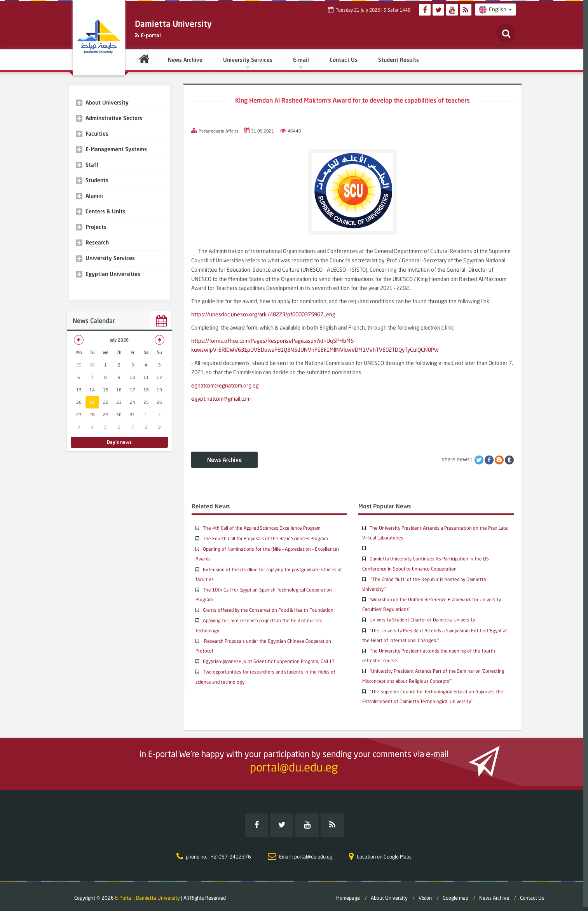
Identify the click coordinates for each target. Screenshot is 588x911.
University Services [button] (248, 63)
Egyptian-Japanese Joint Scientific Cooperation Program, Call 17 (269, 661)
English (496, 10)
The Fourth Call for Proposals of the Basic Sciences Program (265, 538)
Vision (425, 894)
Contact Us (344, 60)
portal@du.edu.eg (294, 767)
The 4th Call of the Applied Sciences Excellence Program (262, 528)
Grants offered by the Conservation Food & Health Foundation (268, 610)
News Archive (185, 60)
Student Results (399, 60)
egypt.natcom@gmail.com (221, 399)
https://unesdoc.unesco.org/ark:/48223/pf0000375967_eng (263, 314)
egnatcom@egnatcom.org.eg (225, 385)
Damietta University (158, 894)
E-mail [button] (301, 63)
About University (389, 894)
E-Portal (124, 894)
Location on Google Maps (384, 852)
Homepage (348, 894)
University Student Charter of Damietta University (422, 620)
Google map (455, 894)
